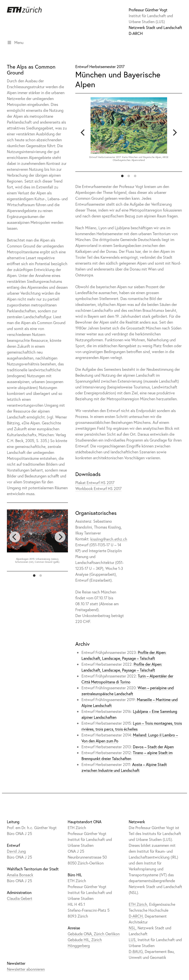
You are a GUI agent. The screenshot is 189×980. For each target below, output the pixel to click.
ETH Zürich (138, 904)
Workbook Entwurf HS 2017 (98, 488)
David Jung (16, 851)
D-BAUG (136, 951)
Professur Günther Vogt (148, 10)
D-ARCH (136, 33)
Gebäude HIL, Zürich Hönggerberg (85, 943)
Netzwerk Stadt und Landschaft (155, 27)
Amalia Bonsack (20, 875)
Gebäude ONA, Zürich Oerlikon (94, 934)
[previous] (83, 132)
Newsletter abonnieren (26, 969)
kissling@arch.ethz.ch (109, 539)
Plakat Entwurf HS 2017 (95, 483)
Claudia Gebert (20, 898)
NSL (132, 928)
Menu (15, 42)
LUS (132, 940)
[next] (174, 132)
